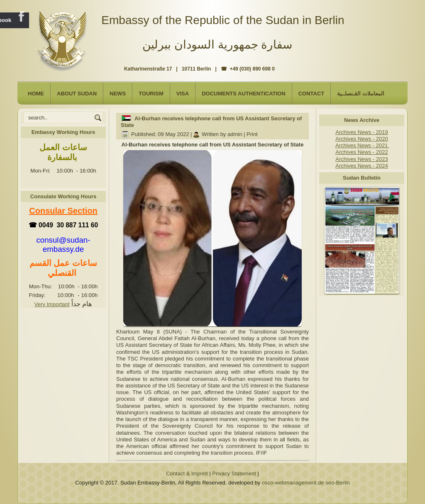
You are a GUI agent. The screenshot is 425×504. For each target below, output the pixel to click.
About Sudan (77, 94)
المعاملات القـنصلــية (361, 94)
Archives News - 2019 (361, 132)
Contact (311, 94)
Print (252, 134)
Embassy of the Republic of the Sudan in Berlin (223, 20)
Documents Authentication (244, 94)
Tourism (151, 94)
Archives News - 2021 (362, 145)
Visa (183, 94)
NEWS (118, 94)
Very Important (52, 304)
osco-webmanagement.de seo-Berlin (306, 483)
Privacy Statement (234, 474)
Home (36, 94)
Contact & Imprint (187, 474)
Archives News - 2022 (361, 152)
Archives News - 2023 (361, 159)
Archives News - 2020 (361, 139)
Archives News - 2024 (361, 166)
